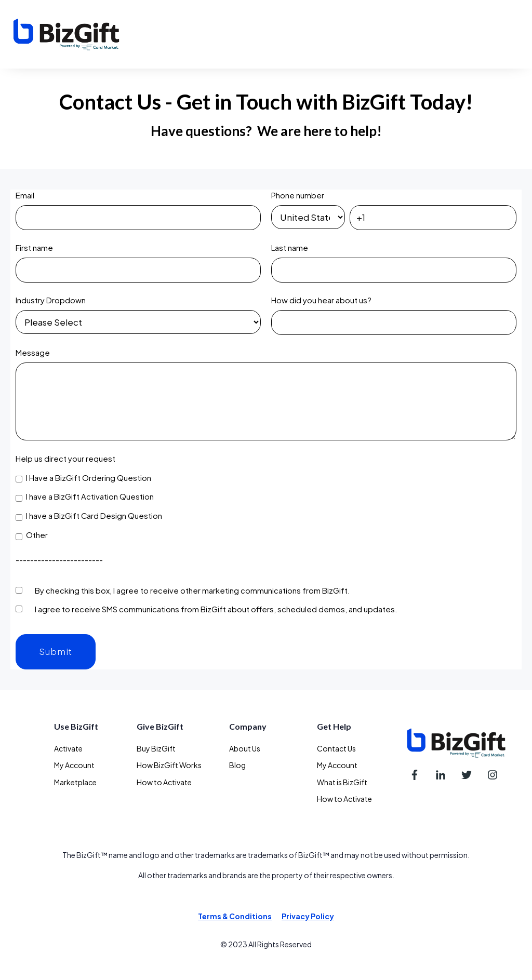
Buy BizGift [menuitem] (156, 748)
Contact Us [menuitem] (336, 748)
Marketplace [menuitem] (75, 782)
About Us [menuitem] (245, 748)
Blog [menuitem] (237, 765)
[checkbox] (266, 507)
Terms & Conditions (235, 916)
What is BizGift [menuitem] (342, 782)
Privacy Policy (308, 916)
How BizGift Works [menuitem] (169, 765)
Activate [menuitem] (68, 748)
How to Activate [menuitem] (164, 782)
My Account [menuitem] (74, 765)
